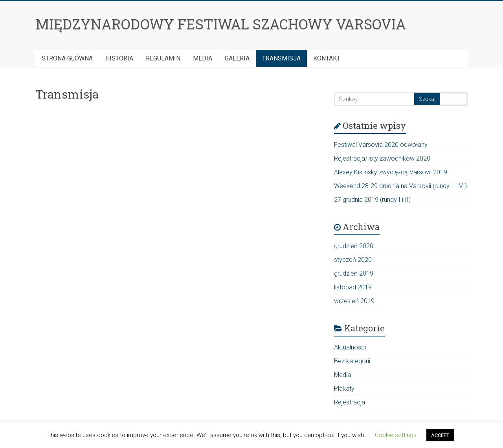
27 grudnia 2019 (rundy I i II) (372, 200)
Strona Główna (67, 58)
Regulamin (163, 58)
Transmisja (281, 58)
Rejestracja (350, 402)
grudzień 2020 (354, 246)
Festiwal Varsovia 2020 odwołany (381, 145)
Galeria (237, 58)
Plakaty (344, 389)
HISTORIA (119, 58)
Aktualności (350, 347)
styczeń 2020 (353, 260)
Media (203, 58)
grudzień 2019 (354, 273)
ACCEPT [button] (440, 435)
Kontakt (327, 58)
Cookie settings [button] (396, 435)
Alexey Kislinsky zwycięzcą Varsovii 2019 (391, 172)
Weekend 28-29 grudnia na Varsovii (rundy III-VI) (400, 186)
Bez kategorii (352, 361)
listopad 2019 (353, 287)
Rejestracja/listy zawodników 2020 (382, 158)
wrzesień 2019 (354, 301)
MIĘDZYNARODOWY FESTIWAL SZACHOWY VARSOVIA (221, 24)
